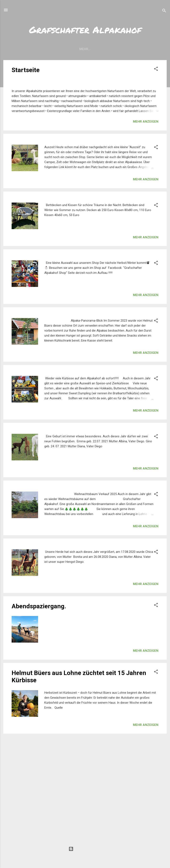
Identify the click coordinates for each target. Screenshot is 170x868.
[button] (156, 69)
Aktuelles (24, 49)
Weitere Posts (85, 835)
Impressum (115, 49)
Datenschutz (143, 49)
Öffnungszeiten (55, 49)
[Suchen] (164, 11)
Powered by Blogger (85, 849)
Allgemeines (87, 49)
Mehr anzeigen (146, 215)
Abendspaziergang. (39, 700)
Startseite (26, 70)
